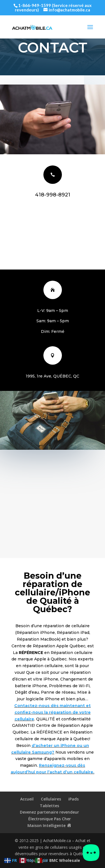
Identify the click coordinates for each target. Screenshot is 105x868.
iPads (73, 799)
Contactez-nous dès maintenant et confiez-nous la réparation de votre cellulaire (53, 712)
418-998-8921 (53, 195)
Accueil (27, 799)
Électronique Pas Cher (50, 819)
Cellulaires (51, 799)
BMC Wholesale (65, 860)
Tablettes (49, 806)
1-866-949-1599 (35, 5)
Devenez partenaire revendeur (49, 812)
